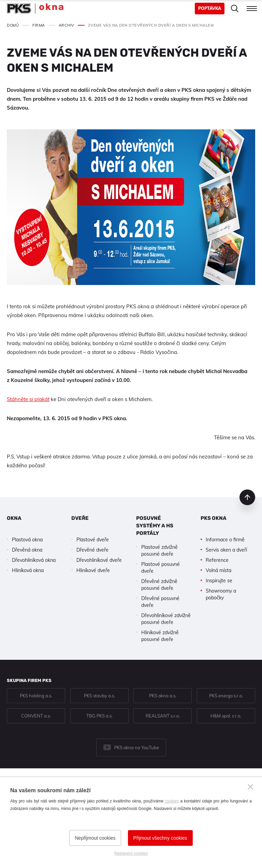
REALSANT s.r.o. (163, 716)
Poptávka (210, 8)
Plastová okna (27, 540)
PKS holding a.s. (36, 696)
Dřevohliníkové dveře (99, 560)
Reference (217, 560)
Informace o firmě (225, 540)
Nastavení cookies (131, 853)
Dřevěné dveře (92, 550)
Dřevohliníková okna (34, 560)
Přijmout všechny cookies (160, 838)
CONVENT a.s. (36, 716)
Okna (14, 518)
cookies (172, 801)
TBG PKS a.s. (99, 716)
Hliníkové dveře (93, 570)
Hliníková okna (28, 570)
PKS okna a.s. (163, 696)
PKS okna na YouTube (137, 748)
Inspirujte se (219, 581)
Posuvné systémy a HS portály (155, 526)
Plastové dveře (93, 540)
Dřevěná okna (27, 550)
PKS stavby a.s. (99, 696)
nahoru (247, 497)
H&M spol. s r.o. (226, 716)
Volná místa (219, 570)
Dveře (80, 518)
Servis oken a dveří (226, 550)
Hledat (235, 9)
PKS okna (214, 518)
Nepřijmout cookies (95, 838)
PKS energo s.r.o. (226, 696)
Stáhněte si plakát (28, 399)
